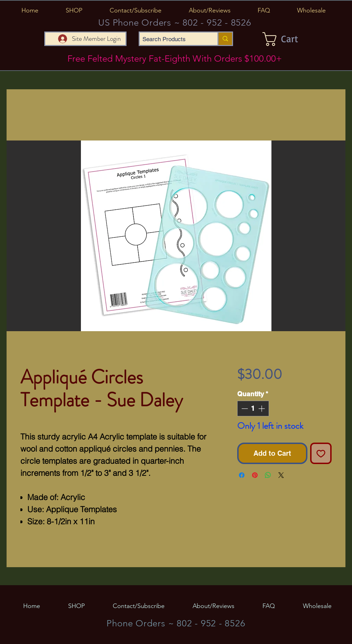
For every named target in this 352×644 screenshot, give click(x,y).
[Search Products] (173, 39)
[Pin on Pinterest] (255, 475)
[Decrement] (244, 409)
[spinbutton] (253, 409)
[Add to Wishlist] (321, 453)
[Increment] (262, 409)
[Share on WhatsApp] (268, 475)
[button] (74, 10)
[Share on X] (281, 475)
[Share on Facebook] (242, 475)
